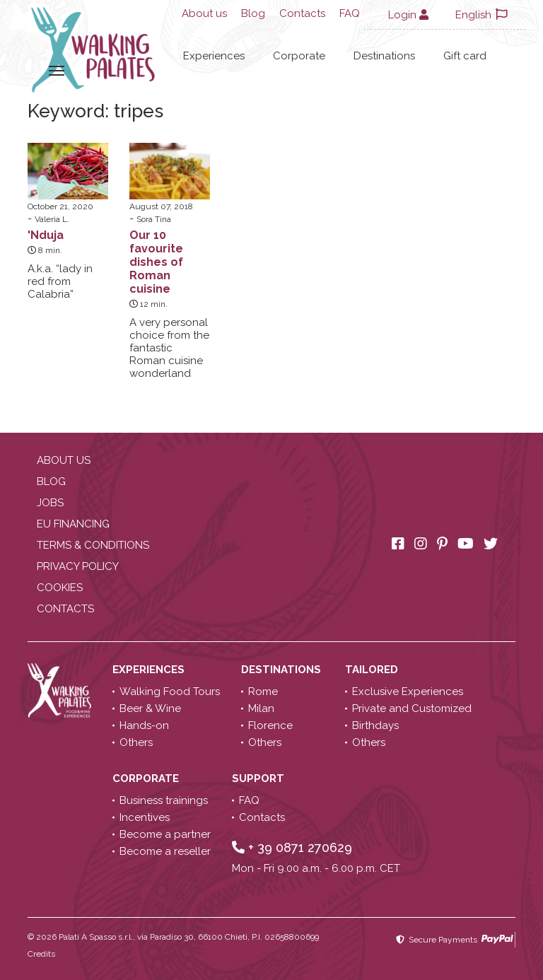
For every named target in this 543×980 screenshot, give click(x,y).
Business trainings (164, 800)
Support (259, 778)
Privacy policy (78, 566)
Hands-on (144, 725)
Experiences (214, 56)
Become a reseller (165, 851)
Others (136, 742)
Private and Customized (412, 708)
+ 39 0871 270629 (292, 847)
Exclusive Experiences (408, 692)
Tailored (373, 670)
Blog (253, 13)
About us (204, 13)
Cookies (60, 588)
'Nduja (46, 235)
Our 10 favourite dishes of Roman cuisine (156, 262)
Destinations (384, 56)
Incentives (145, 817)
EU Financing (73, 524)
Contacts (302, 13)
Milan (261, 708)
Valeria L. (52, 219)
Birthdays (375, 725)
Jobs (50, 503)
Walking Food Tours (170, 692)
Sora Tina (154, 219)
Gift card (465, 56)
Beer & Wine (150, 708)
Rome (263, 692)
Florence (270, 725)
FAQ (350, 13)
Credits (41, 954)
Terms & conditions (93, 545)
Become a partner (165, 834)
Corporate (299, 56)
